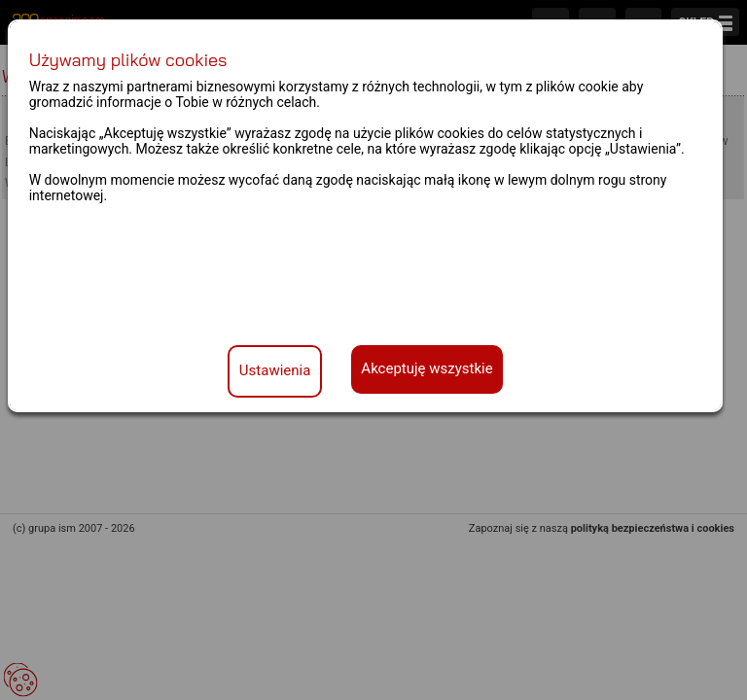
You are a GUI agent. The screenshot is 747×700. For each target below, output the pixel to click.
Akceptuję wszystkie (427, 368)
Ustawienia (275, 370)
